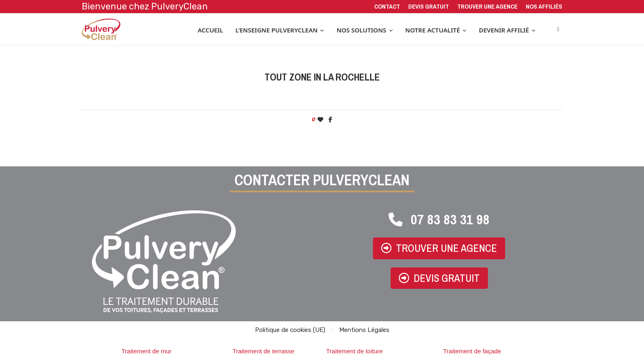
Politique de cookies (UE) (290, 331)
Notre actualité (433, 30)
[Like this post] (320, 121)
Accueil (210, 30)
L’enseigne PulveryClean (276, 30)
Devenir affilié (504, 30)
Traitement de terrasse (263, 352)
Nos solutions (361, 30)
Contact (387, 6)
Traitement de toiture (354, 352)
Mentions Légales (364, 331)
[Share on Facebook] (330, 121)
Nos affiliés (544, 6)
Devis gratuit (429, 6)
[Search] (558, 30)
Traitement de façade (472, 352)
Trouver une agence (487, 6)
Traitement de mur (147, 352)
